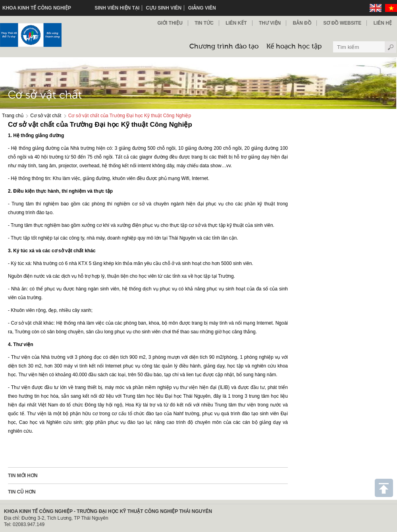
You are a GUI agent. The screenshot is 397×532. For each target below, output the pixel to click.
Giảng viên (202, 8)
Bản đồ (302, 23)
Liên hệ (383, 23)
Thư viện (270, 23)
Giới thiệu (170, 23)
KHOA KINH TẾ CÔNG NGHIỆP (37, 8)
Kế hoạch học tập (294, 47)
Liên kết (236, 23)
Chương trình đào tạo (224, 47)
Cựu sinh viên (164, 8)
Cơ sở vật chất (46, 116)
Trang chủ (13, 116)
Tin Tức (204, 23)
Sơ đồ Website (342, 23)
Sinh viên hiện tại (117, 8)
